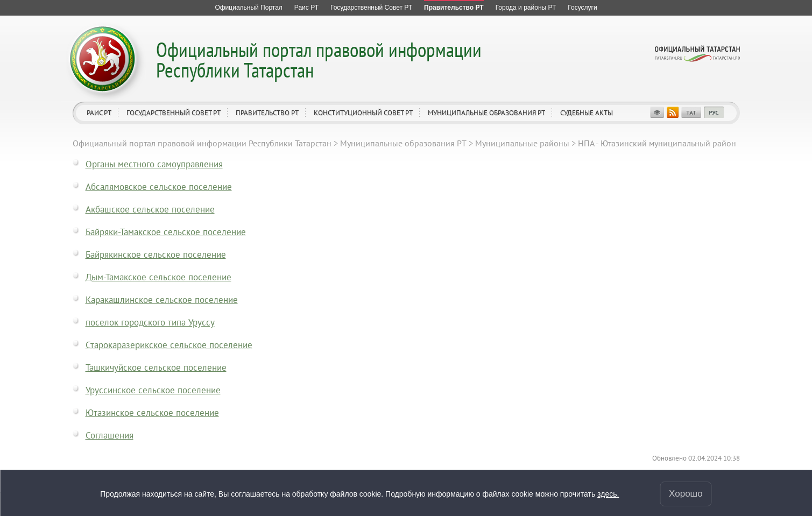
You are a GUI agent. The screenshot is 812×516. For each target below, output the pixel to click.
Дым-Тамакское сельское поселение (158, 277)
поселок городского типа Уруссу (150, 322)
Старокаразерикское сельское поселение (169, 345)
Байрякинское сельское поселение (156, 255)
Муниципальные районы (522, 143)
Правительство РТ (267, 113)
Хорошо (686, 494)
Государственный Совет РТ (174, 113)
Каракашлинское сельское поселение (162, 300)
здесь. (608, 494)
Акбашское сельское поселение (150, 209)
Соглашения (110, 435)
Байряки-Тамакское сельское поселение (166, 232)
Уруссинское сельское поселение (153, 390)
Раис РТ (99, 113)
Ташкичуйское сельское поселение (156, 367)
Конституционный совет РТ (363, 113)
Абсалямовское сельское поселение (159, 187)
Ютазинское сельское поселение (152, 413)
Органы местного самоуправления (154, 164)
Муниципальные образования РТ (486, 113)
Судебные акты (587, 113)
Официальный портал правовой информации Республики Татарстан (319, 59)
